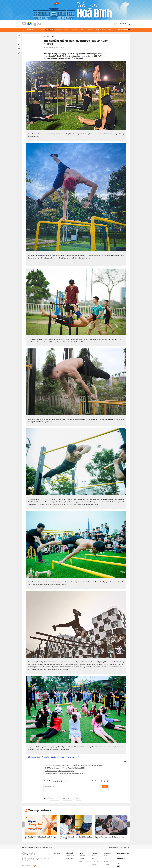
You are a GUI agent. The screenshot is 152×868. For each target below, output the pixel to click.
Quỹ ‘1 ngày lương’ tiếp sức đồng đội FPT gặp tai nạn (41, 836)
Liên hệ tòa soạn (28, 845)
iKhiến (93, 854)
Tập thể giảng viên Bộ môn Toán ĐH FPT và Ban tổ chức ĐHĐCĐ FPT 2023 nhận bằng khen (74, 765)
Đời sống (81, 856)
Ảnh (53, 36)
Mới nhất (67, 781)
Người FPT (50, 30)
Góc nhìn (81, 859)
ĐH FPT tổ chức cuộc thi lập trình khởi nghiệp (59, 771)
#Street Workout (68, 797)
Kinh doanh (31, 30)
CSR (111, 30)
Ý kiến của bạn (76, 786)
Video (106, 854)
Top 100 (98, 30)
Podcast (107, 859)
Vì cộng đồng (95, 859)
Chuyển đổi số (70, 854)
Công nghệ (41, 30)
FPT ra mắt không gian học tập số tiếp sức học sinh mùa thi (76, 836)
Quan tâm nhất (57, 781)
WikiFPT (107, 862)
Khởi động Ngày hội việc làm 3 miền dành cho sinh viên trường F (53, 757)
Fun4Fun (94, 856)
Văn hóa (59, 30)
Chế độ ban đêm (123, 30)
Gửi (105, 786)
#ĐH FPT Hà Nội (54, 797)
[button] (129, 822)
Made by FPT (70, 856)
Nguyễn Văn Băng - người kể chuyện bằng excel (109, 836)
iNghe (105, 30)
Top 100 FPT (121, 857)
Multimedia (76, 30)
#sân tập (79, 797)
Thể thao (67, 30)
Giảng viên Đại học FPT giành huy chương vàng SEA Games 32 (65, 774)
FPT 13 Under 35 (87, 30)
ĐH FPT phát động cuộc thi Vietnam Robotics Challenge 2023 (65, 768)
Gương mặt (82, 854)
